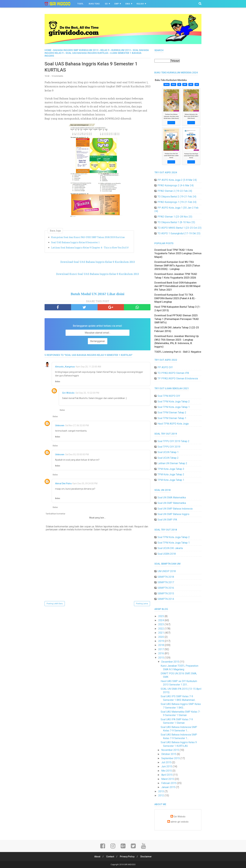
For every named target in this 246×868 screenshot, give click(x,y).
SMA (128, 4)
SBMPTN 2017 (166, 582)
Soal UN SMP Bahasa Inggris (173, 514)
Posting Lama (142, 604)
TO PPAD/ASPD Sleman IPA (173, 373)
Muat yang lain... (98, 518)
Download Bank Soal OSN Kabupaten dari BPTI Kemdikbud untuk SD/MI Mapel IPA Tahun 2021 (177, 286)
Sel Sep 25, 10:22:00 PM (87, 393)
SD (106, 4)
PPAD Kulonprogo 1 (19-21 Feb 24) (177, 202)
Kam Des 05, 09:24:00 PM (85, 483)
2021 (161, 633)
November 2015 (170, 750)
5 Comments (57, 76)
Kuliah (140, 4)
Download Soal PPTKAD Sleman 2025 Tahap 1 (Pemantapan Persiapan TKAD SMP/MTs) (177, 319)
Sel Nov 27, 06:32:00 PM (77, 425)
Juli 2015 (167, 762)
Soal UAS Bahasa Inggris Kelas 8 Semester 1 (75, 242)
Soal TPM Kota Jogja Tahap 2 (174, 402)
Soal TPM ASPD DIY (169, 396)
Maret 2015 (168, 779)
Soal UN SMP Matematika (172, 503)
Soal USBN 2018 (167, 554)
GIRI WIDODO (130, 865)
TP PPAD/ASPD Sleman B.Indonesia (178, 378)
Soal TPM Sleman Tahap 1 (172, 418)
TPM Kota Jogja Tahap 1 (171, 480)
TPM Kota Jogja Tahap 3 (171, 469)
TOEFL (80, 4)
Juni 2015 (167, 766)
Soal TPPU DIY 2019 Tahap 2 (173, 441)
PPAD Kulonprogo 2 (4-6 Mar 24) (176, 185)
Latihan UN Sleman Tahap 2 (172, 463)
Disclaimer (146, 857)
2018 (161, 645)
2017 (161, 649)
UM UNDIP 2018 (167, 571)
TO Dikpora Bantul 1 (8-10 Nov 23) (176, 222)
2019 (161, 641)
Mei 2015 (167, 771)
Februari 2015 (169, 783)
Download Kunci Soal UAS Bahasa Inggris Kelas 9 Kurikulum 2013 (98, 274)
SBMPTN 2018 (166, 577)
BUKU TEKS (94, 4)
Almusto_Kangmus (65, 367)
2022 (161, 629)
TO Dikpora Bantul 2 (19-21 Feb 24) (177, 197)
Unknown (60, 425)
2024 (161, 620)
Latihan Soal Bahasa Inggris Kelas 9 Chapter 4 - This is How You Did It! (90, 248)
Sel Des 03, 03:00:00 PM (77, 454)
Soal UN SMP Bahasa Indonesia (175, 509)
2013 (161, 791)
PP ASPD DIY (165, 367)
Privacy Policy (127, 857)
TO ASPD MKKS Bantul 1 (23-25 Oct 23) (179, 228)
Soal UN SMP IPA (167, 520)
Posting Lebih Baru (55, 604)
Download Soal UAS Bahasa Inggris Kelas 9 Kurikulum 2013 (98, 262)
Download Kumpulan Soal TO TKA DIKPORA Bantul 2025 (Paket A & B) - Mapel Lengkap (175, 298)
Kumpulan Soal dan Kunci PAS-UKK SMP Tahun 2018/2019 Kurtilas (88, 237)
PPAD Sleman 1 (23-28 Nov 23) (175, 217)
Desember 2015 (171, 662)
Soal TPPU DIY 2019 (169, 447)
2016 (161, 653)
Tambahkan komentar (55, 514)
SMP (117, 4)
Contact (110, 857)
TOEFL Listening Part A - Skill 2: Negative (178, 352)
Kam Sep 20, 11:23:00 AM (88, 367)
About (97, 857)
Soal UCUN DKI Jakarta (170, 548)
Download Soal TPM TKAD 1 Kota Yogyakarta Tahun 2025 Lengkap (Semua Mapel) (178, 253)
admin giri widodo (180, 822)
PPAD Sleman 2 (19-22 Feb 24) (175, 191)
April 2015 (167, 775)
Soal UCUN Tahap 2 (168, 458)
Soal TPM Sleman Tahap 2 (172, 413)
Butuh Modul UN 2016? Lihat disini (97, 294)
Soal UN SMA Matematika (172, 498)
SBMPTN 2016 (166, 588)
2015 (161, 658)
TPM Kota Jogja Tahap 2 (171, 474)
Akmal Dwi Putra (63, 483)
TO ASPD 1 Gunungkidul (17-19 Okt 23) (179, 233)
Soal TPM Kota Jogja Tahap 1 (174, 407)
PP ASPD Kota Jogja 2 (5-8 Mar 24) (177, 180)
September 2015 (171, 758)
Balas (58, 381)
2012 (161, 795)
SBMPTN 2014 (166, 599)
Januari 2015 (169, 787)
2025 (161, 616)
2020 (161, 637)
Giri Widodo (68, 393)
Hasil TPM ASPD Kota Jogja (173, 424)
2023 (161, 624)
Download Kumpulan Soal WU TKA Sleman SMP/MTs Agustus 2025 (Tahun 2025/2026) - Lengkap (177, 265)
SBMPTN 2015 (166, 593)
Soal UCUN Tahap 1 (168, 452)
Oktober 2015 (169, 754)
